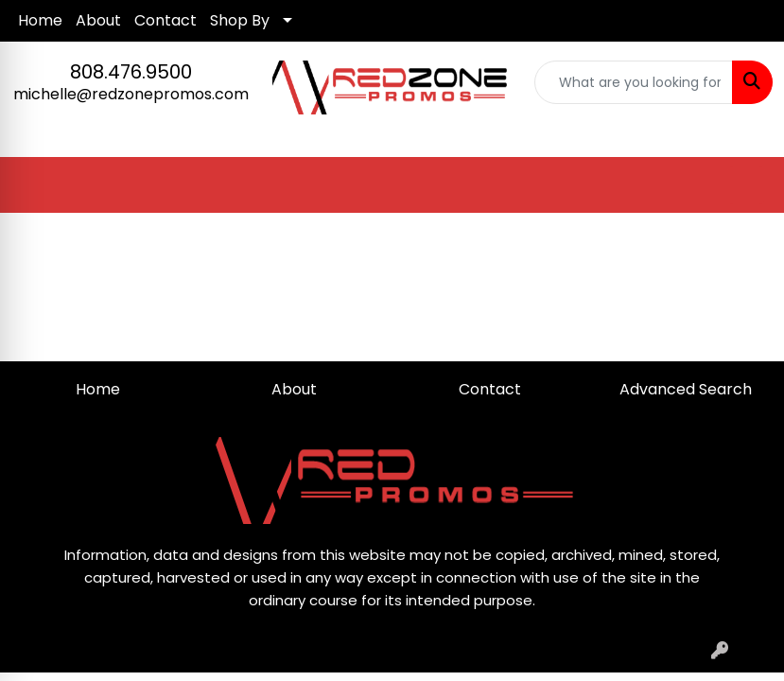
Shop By (240, 20)
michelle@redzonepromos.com (131, 94)
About (98, 20)
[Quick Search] (634, 82)
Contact (166, 20)
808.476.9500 (131, 72)
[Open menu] (746, 185)
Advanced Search (686, 389)
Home (40, 20)
